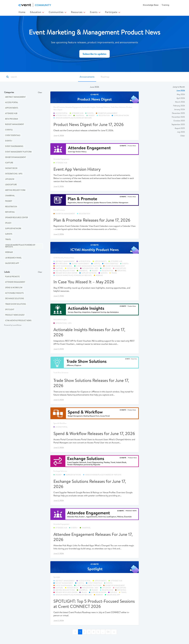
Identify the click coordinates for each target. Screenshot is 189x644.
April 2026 (181, 98)
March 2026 (180, 102)
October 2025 (179, 121)
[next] (114, 632)
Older (183, 136)
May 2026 (181, 94)
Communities (58, 12)
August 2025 (180, 128)
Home (22, 12)
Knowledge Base (151, 5)
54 (108, 632)
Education (37, 12)
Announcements (87, 77)
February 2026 (179, 106)
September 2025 (178, 125)
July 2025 (181, 132)
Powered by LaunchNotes (13, 325)
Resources (78, 12)
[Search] (22, 77)
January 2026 (179, 109)
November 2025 (178, 117)
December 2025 (178, 113)
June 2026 (181, 91)
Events (95, 12)
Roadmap (105, 77)
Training (165, 5)
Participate (113, 12)
